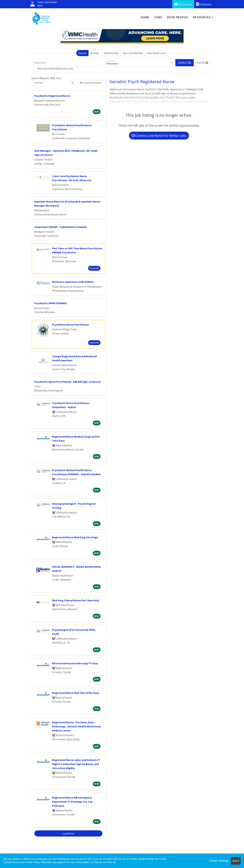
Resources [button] (202, 17)
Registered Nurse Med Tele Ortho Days (76, 693)
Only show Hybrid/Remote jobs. (55, 68)
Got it (236, 861)
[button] (202, 63)
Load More (68, 833)
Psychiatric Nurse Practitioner (71, 325)
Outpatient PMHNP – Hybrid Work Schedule (60, 227)
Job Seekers (183, 4)
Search (82, 53)
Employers (204, 4)
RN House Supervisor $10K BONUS (73, 282)
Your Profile (177, 17)
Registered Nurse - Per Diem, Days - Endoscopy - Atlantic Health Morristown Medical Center (77, 726)
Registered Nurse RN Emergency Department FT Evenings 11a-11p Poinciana (72, 802)
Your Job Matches (133, 53)
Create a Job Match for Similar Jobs (159, 135)
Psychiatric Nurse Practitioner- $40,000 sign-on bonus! (68, 382)
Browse (95, 53)
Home (145, 17)
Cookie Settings (219, 861)
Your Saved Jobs (156, 53)
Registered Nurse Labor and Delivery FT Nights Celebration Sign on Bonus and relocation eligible (76, 764)
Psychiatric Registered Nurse (52, 96)
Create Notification (91, 83)
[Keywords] (68, 63)
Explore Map (111, 53)
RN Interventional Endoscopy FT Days (75, 663)
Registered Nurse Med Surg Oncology (75, 537)
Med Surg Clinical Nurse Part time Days (76, 600)
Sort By (38, 83)
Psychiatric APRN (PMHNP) (51, 303)
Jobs (158, 17)
